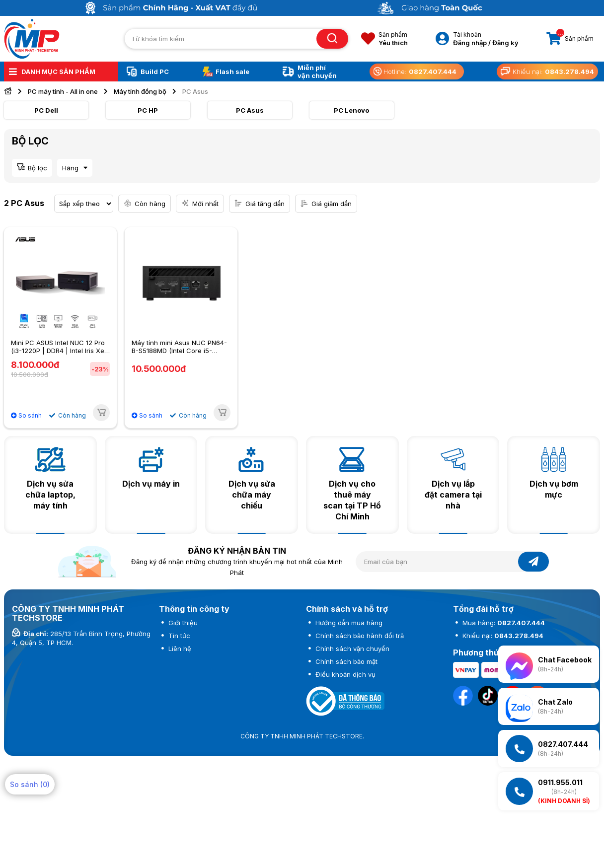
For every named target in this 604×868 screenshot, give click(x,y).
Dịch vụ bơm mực (554, 489)
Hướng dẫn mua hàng (348, 623)
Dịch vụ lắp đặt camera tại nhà (453, 495)
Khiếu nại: (502, 636)
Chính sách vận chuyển (351, 649)
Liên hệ (179, 649)
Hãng (70, 168)
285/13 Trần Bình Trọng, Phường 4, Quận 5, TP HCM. (81, 638)
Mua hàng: (503, 623)
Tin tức (178, 636)
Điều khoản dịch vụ (344, 674)
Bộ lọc (38, 168)
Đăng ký (505, 43)
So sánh (26, 415)
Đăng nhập (470, 43)
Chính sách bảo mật (345, 661)
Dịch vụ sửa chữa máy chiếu (252, 495)
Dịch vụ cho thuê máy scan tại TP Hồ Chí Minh (352, 500)
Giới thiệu (182, 623)
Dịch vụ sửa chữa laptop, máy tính (50, 495)
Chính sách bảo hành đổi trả (359, 636)
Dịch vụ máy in (151, 484)
